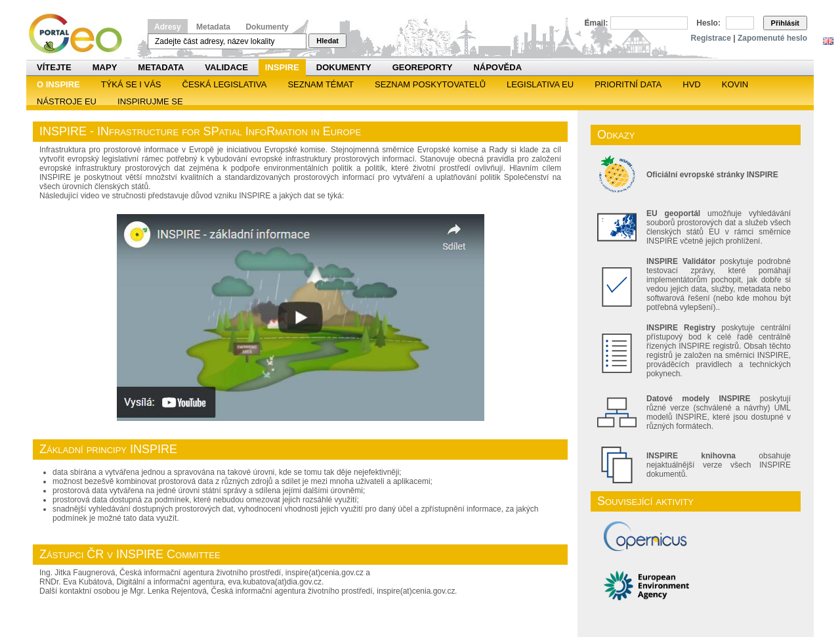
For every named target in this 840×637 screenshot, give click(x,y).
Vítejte (54, 67)
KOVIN (735, 84)
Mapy (105, 67)
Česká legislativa (225, 84)
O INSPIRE (58, 84)
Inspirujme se (150, 101)
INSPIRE (282, 67)
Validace (226, 67)
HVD (691, 84)
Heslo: (708, 23)
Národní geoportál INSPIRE (80, 34)
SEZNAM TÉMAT (321, 84)
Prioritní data (628, 84)
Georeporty (423, 67)
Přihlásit (785, 23)
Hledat (327, 41)
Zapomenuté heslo (772, 38)
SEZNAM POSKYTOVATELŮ (430, 84)
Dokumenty (267, 27)
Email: (597, 23)
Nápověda (497, 67)
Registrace (711, 38)
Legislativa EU (540, 84)
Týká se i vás (131, 84)
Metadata (213, 27)
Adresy (168, 27)
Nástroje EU (67, 101)
